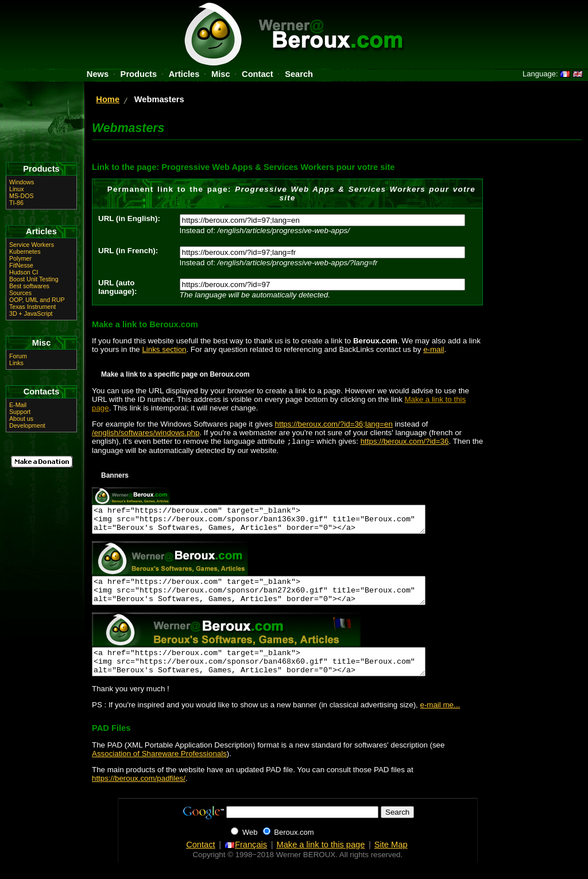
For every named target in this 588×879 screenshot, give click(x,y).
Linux (16, 189)
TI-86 (16, 203)
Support (20, 412)
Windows (22, 182)
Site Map (391, 861)
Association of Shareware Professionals (159, 770)
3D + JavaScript (31, 313)
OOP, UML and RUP (37, 300)
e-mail (434, 349)
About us (21, 419)
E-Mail (18, 405)
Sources (20, 293)
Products (139, 74)
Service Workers (32, 245)
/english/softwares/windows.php (146, 433)
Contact (258, 74)
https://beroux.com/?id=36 (405, 442)
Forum (18, 356)
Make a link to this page (320, 861)
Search (299, 74)
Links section (164, 349)
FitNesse (21, 265)
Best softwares (29, 286)
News (98, 74)
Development (27, 425)
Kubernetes (25, 251)
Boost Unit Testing (34, 279)
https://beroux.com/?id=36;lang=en (334, 424)
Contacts (42, 392)
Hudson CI (24, 272)
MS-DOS (22, 196)
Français (246, 861)
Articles (184, 74)
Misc (221, 74)
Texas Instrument (32, 307)
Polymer (20, 258)
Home (108, 99)
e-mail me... (440, 721)
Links (16, 363)
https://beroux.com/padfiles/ (139, 795)
